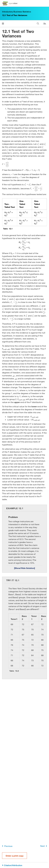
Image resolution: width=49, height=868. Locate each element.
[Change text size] (45, 24)
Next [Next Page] (44, 846)
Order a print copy (15, 856)
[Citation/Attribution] (24, 865)
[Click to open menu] (3, 24)
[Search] (38, 24)
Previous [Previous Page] (7, 846)
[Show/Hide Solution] (24, 568)
